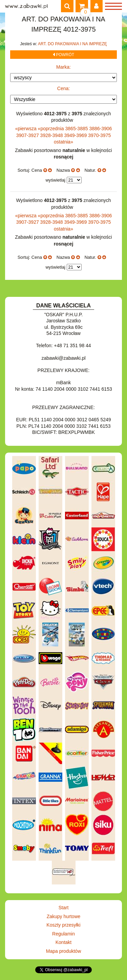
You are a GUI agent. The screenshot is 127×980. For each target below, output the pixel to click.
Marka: (63, 67)
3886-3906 (100, 129)
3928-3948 (52, 135)
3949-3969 (76, 135)
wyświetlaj (55, 180)
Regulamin (63, 934)
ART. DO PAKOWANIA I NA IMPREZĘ (72, 44)
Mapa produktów (64, 951)
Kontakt (63, 942)
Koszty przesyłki (63, 925)
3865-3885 (77, 129)
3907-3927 (28, 135)
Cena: (63, 88)
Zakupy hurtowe (64, 916)
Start (64, 908)
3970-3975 (99, 135)
